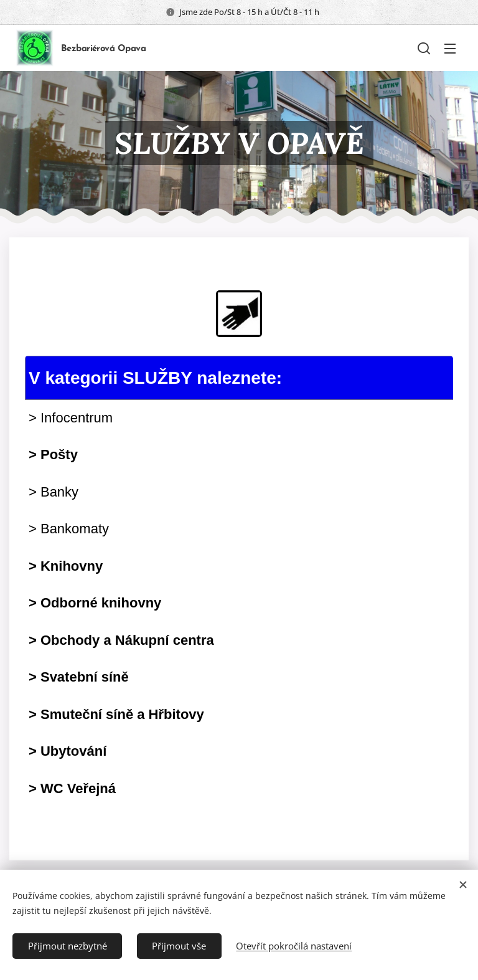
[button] (424, 48)
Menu (450, 49)
